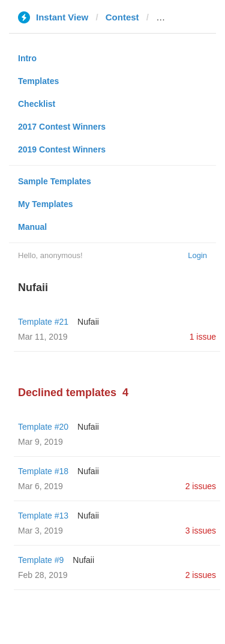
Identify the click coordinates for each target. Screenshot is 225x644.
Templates (38, 81)
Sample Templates (55, 181)
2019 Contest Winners (62, 149)
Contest (122, 17)
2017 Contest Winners (62, 127)
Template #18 (43, 471)
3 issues (201, 531)
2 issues (201, 486)
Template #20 (43, 427)
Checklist (37, 104)
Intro (27, 58)
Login (197, 255)
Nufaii (88, 322)
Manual (32, 227)
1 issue (203, 337)
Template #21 (43, 322)
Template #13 (43, 516)
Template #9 (41, 560)
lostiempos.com (190, 17)
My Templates (46, 204)
